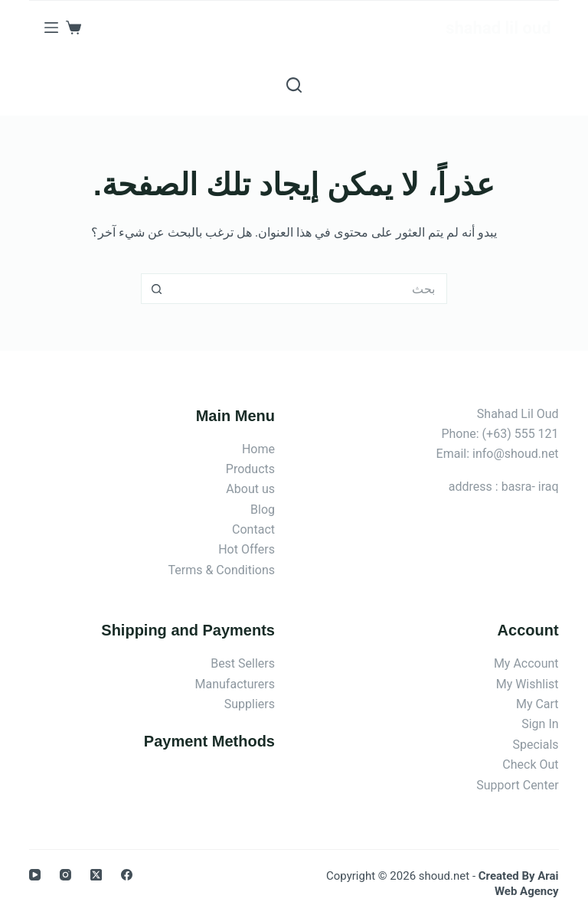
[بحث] (294, 85)
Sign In (540, 724)
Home (258, 449)
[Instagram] (65, 875)
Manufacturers (235, 684)
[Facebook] (127, 875)
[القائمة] (51, 28)
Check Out (530, 764)
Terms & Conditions (222, 570)
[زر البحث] (156, 289)
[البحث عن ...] (309, 289)
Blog (263, 510)
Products (250, 469)
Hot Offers (247, 549)
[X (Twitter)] (96, 875)
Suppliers (250, 704)
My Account (526, 663)
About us (250, 489)
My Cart (537, 704)
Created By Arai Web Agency (519, 884)
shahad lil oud (498, 28)
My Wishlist (528, 684)
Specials (536, 745)
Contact (253, 529)
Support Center (517, 785)
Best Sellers (243, 663)
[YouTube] (35, 875)
